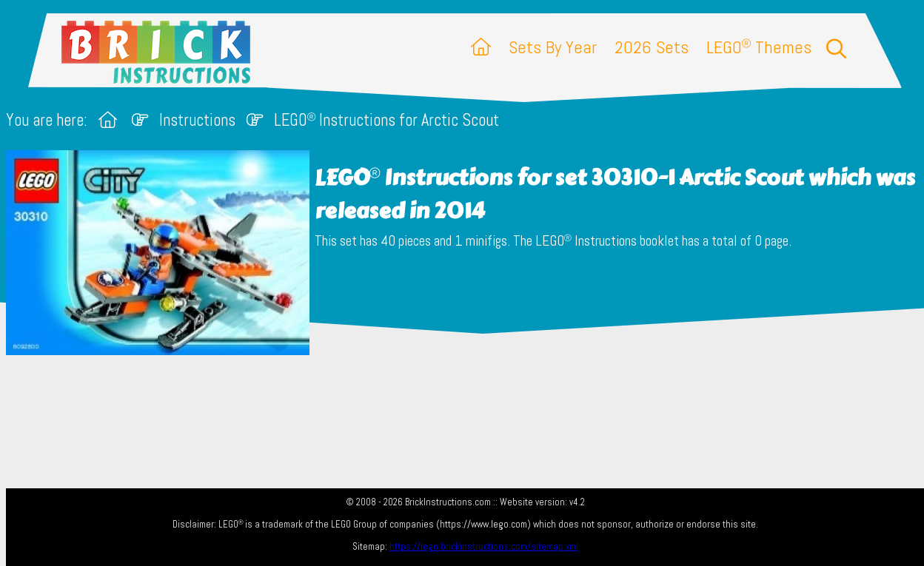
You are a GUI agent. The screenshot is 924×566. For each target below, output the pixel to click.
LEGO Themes (759, 47)
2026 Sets (652, 47)
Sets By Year (553, 47)
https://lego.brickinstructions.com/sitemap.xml (484, 546)
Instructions (197, 120)
